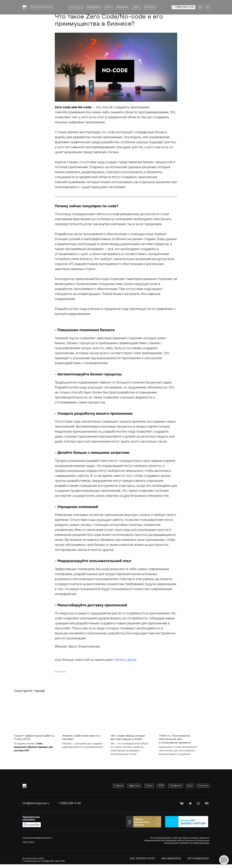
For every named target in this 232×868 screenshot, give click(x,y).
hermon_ (121, 661)
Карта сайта (28, 846)
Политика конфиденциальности (37, 842)
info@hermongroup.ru (36, 807)
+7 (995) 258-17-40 (69, 807)
